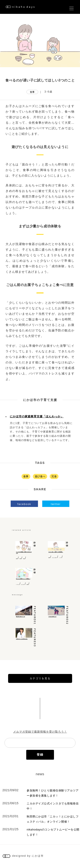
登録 (40, 755)
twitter (56, 504)
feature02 (67, 615)
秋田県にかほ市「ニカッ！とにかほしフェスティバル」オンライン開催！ (53, 819)
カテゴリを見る (40, 678)
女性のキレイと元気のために (22, 639)
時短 (24, 559)
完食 (54, 476)
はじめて (23, 585)
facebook (24, 504)
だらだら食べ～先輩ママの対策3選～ (56, 552)
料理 (20, 559)
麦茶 (28, 585)
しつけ (60, 558)
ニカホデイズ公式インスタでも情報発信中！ (53, 806)
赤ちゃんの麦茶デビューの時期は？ (23, 579)
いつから (18, 585)
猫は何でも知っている (20, 617)
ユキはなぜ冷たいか (52, 617)
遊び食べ (40, 476)
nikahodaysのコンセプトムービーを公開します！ (53, 832)
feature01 (35, 615)
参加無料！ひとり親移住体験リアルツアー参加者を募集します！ (53, 793)
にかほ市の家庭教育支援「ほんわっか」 (37, 416)
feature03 (35, 638)
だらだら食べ (55, 558)
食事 (32, 92)
